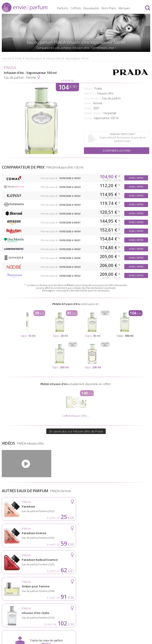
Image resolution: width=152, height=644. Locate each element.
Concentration (92, 98)
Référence (90, 93)
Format (88, 118)
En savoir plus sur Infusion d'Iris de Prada (76, 431)
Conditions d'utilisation (65, 589)
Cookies (96, 589)
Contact (138, 589)
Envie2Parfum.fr (25, 7)
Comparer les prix (117, 151)
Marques (127, 8)
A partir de (67, 81)
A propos (34, 589)
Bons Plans (112, 8)
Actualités (14, 589)
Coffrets (79, 8)
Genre (88, 103)
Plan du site (116, 589)
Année (88, 108)
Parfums (65, 8)
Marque (88, 89)
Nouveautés (94, 8)
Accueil (7, 58)
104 (67, 87)
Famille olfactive (93, 113)
